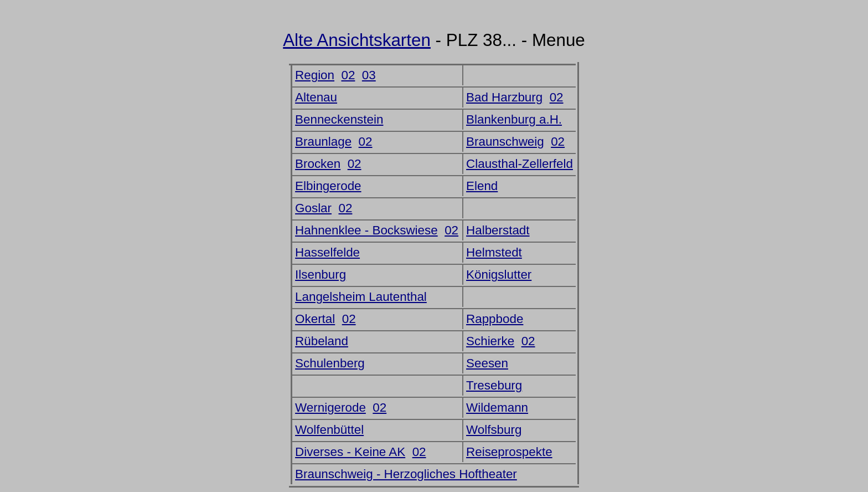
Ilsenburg (321, 275)
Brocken (318, 164)
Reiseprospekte (509, 452)
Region (315, 75)
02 (348, 75)
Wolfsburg (494, 430)
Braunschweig (505, 142)
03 (369, 75)
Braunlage (323, 142)
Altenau (316, 97)
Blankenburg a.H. (514, 119)
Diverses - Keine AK (350, 452)
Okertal (315, 319)
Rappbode (495, 319)
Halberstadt (498, 230)
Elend (482, 186)
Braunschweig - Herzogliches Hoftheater (406, 474)
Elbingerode (328, 186)
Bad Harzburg (504, 97)
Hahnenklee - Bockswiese (366, 230)
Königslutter (499, 275)
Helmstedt (494, 252)
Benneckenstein (339, 119)
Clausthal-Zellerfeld (520, 164)
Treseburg (494, 385)
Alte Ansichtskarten (357, 40)
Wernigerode (330, 408)
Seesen (487, 363)
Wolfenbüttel (329, 430)
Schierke (490, 341)
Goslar (313, 208)
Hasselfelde (327, 252)
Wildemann (497, 408)
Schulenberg (330, 363)
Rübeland (322, 341)
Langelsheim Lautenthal (361, 297)
